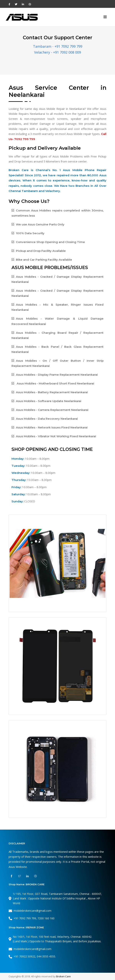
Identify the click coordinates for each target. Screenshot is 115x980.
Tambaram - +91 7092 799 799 (58, 46)
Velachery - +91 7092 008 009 (58, 52)
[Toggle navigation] (105, 17)
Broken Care (63, 976)
